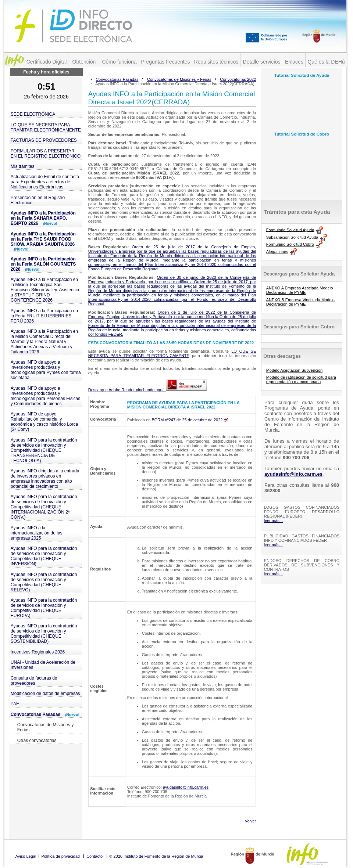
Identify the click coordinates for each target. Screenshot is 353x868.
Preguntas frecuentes (165, 62)
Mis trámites (23, 166)
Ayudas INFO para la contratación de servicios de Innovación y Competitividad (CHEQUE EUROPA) (44, 608)
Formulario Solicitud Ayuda (290, 230)
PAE (15, 704)
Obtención (84, 62)
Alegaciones (277, 251)
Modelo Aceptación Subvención (295, 370)
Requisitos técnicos (216, 62)
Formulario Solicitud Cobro (290, 244)
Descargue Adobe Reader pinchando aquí (148, 390)
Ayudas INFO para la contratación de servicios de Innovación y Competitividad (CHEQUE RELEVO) (44, 582)
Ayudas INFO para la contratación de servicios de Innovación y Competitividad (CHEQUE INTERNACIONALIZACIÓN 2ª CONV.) (44, 507)
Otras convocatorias (37, 741)
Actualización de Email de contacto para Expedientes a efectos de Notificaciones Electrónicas (45, 182)
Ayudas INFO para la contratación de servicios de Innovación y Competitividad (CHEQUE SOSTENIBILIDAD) (44, 634)
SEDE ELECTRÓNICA (33, 114)
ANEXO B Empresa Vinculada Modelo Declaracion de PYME (300, 302)
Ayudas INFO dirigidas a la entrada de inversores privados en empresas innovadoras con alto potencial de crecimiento (45, 479)
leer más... (273, 521)
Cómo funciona (119, 62)
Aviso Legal (26, 856)
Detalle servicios (262, 62)
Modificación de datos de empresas (45, 694)
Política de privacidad (60, 856)
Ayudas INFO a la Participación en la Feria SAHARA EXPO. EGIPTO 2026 (43, 218)
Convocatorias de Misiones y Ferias (45, 727)
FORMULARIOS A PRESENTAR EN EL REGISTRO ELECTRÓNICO (46, 154)
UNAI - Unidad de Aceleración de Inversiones (43, 665)
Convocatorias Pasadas (45, 714)
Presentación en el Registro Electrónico (38, 200)
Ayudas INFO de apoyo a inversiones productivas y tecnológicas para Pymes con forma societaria (46, 370)
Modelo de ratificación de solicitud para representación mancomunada (301, 379)
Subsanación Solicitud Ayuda (292, 237)
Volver (251, 821)
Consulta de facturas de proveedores (34, 681)
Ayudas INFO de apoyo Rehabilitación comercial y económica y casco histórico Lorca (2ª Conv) (44, 422)
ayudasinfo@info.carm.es (186, 787)
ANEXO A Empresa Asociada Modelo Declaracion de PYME (300, 290)
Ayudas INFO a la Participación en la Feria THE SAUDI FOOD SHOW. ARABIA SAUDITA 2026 (43, 241)
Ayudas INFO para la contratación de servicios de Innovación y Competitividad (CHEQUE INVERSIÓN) (44, 556)
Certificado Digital (47, 62)
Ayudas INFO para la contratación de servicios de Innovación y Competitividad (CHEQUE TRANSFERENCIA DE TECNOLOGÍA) (44, 450)
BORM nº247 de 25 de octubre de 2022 (190, 420)
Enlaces (294, 62)
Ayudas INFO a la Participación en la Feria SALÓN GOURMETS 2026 (43, 264)
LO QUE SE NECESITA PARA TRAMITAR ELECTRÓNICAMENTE (46, 127)
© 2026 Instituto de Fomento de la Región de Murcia (156, 856)
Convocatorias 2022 (238, 79)
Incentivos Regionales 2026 (38, 652)
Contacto (95, 856)
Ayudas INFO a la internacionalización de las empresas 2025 (37, 533)
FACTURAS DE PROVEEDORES (44, 140)
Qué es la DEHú (326, 62)
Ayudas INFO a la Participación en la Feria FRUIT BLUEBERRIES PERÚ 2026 (44, 316)
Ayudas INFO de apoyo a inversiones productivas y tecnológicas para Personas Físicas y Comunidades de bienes (45, 396)
